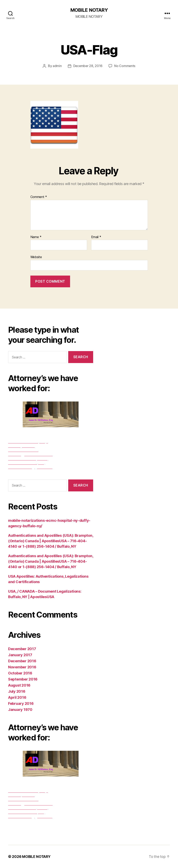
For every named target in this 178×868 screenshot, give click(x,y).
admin (57, 66)
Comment (39, 197)
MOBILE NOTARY (89, 10)
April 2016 (17, 697)
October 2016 (20, 673)
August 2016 (19, 685)
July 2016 (17, 691)
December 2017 (22, 649)
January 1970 (20, 710)
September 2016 (23, 679)
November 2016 (22, 667)
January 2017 (20, 655)
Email (96, 237)
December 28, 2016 (88, 66)
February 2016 (21, 703)
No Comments (125, 66)
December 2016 (22, 661)
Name (36, 237)
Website (36, 257)
